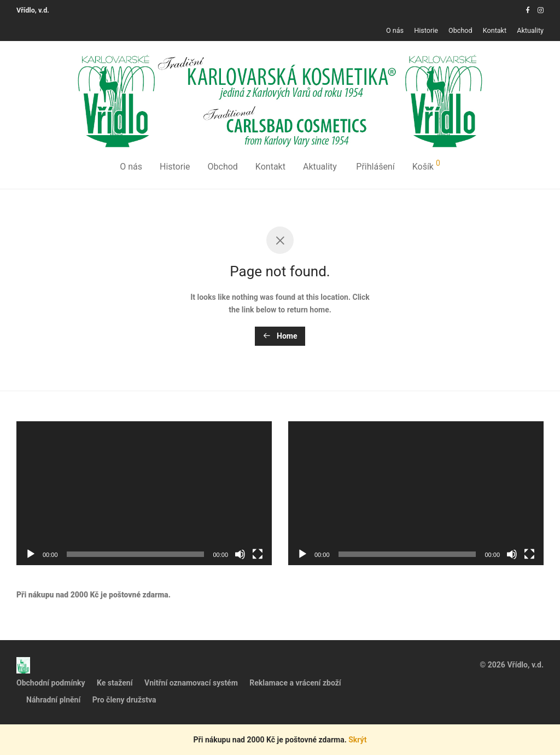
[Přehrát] (31, 554)
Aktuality (530, 31)
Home (280, 336)
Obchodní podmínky (51, 683)
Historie (426, 31)
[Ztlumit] (240, 554)
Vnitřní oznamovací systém (191, 683)
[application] (144, 493)
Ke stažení (115, 683)
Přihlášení (375, 167)
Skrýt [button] (357, 740)
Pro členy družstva (124, 700)
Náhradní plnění (53, 700)
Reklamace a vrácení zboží (295, 683)
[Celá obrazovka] (258, 554)
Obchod (460, 31)
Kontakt (495, 31)
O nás (395, 31)
